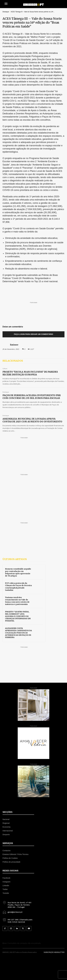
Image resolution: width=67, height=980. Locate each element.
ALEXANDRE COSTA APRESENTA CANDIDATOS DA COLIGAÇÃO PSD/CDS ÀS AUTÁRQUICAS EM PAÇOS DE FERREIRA (18, 633)
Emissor (14, 345)
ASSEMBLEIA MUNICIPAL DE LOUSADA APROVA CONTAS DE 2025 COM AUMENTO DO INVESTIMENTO (32, 420)
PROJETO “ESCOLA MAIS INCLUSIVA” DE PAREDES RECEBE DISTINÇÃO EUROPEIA (30, 373)
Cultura (5, 369)
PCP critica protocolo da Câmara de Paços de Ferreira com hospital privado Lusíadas (18, 587)
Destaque (6, 12)
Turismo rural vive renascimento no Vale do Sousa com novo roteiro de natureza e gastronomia (17, 601)
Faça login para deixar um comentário (33, 334)
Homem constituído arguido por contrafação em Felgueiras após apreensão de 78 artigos (18, 572)
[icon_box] (18, 904)
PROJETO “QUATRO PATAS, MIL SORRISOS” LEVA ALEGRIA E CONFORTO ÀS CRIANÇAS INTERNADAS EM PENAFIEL (18, 616)
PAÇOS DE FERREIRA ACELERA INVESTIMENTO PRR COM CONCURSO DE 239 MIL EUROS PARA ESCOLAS (32, 397)
